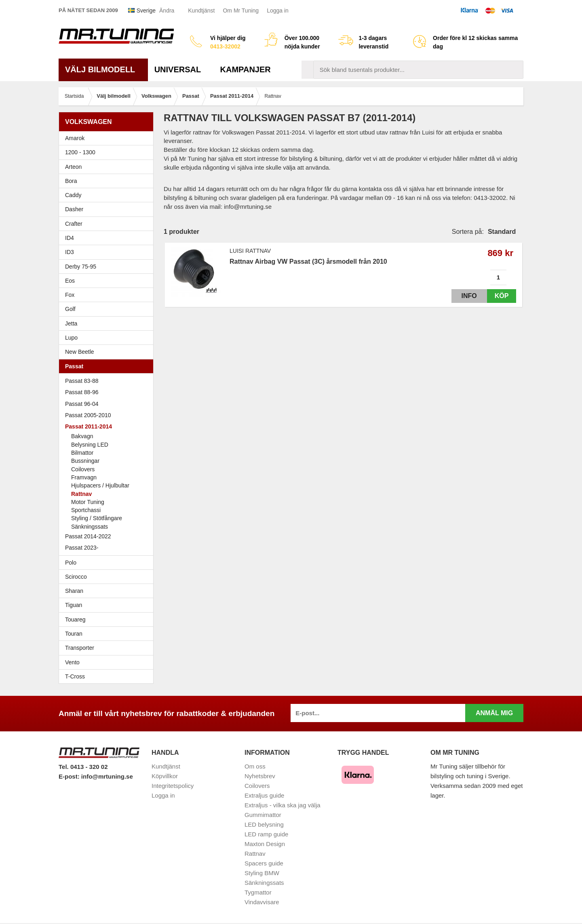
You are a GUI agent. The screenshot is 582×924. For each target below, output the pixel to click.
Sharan (108, 591)
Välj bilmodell (103, 69)
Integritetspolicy (173, 786)
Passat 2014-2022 (108, 536)
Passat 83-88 (108, 381)
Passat (108, 366)
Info (462, 296)
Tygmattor (258, 892)
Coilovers (83, 469)
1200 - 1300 (80, 152)
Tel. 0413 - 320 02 (83, 767)
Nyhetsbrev (260, 776)
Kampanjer (246, 69)
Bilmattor (82, 453)
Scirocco (108, 577)
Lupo (108, 338)
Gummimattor (263, 815)
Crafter (74, 224)
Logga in (278, 10)
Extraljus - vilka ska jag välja (283, 805)
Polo (108, 563)
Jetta (108, 323)
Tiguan (108, 605)
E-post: (70, 776)
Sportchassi (111, 510)
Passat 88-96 (108, 392)
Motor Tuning (88, 502)
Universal (181, 69)
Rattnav (81, 494)
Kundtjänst (201, 10)
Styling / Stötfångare (97, 518)
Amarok (75, 138)
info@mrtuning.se (107, 776)
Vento (108, 662)
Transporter (108, 648)
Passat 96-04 (108, 404)
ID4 (70, 238)
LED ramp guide (266, 834)
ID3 (70, 252)
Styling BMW (262, 873)
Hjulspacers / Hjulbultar (100, 485)
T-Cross (75, 676)
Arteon (73, 167)
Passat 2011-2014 (108, 426)
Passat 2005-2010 (108, 415)
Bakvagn (111, 436)
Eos (108, 281)
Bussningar (111, 461)
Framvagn (111, 477)
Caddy (108, 195)
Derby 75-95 (108, 267)
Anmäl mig (494, 713)
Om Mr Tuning (241, 10)
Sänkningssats (111, 527)
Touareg (75, 619)
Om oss (255, 766)
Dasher (108, 209)
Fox (108, 295)
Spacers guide (264, 863)
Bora (108, 181)
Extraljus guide (264, 795)
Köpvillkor (165, 776)
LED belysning (264, 824)
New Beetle (108, 352)
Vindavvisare (262, 902)
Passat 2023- (108, 548)
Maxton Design (265, 844)
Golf (108, 309)
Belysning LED (90, 445)
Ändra (167, 10)
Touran (108, 634)
